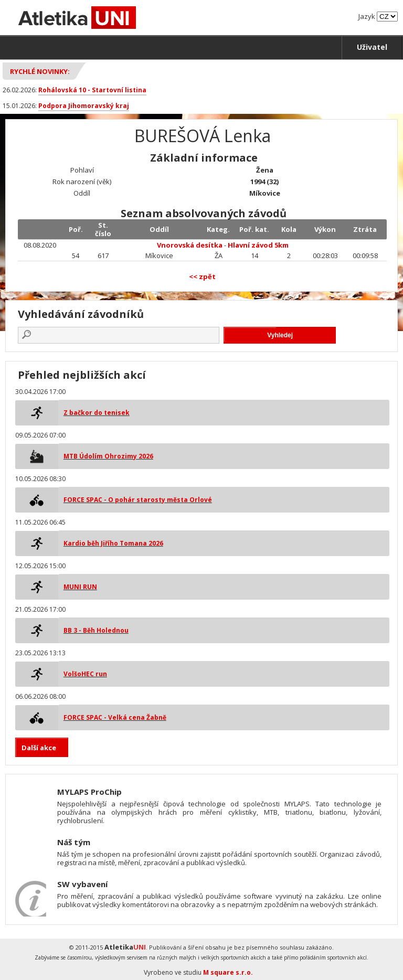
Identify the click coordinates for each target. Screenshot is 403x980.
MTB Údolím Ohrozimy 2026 (108, 456)
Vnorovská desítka (190, 245)
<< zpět (202, 276)
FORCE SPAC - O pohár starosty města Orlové (138, 500)
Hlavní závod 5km (258, 245)
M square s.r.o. (228, 972)
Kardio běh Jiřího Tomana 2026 (113, 543)
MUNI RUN (80, 587)
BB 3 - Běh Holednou (96, 630)
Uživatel (372, 47)
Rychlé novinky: (40, 71)
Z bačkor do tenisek (97, 413)
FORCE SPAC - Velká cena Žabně (115, 717)
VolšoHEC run (85, 674)
